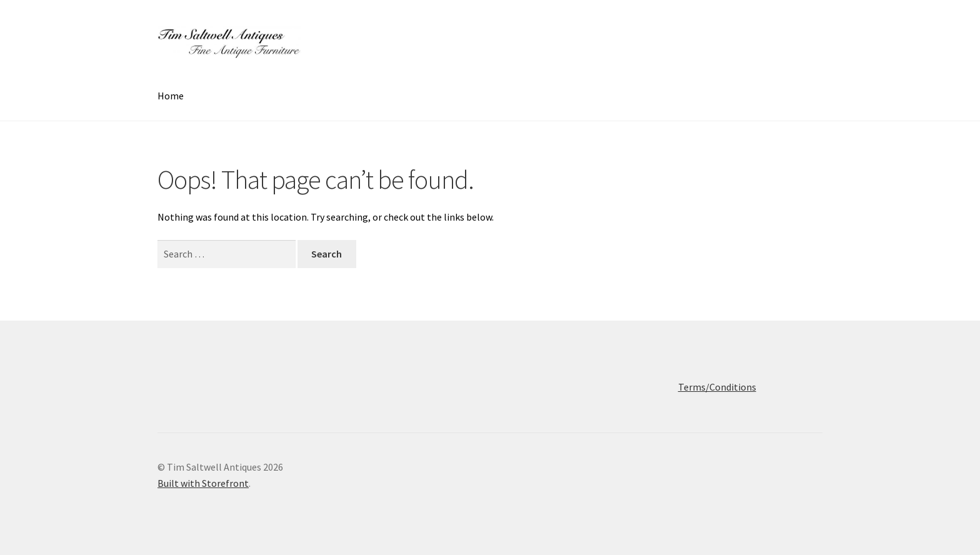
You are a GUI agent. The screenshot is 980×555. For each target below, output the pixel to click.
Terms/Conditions (717, 387)
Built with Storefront (203, 483)
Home (171, 96)
